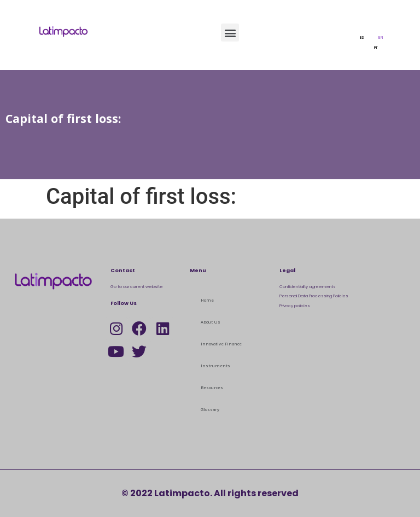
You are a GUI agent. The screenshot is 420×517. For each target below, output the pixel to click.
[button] (230, 33)
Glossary (210, 409)
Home (207, 300)
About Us (211, 322)
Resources (212, 387)
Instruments (215, 366)
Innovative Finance (221, 344)
